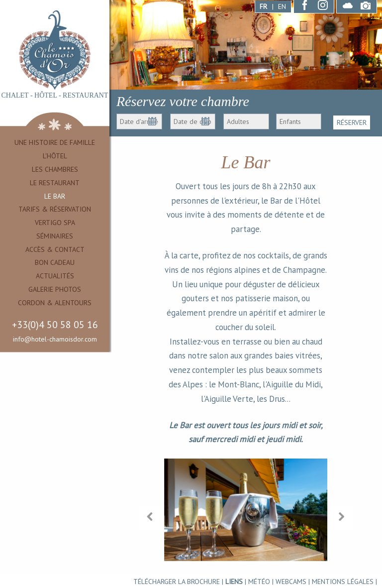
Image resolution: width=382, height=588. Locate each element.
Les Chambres (55, 169)
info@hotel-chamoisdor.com (55, 339)
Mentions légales (343, 582)
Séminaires (55, 236)
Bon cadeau (55, 262)
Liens (234, 582)
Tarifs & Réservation (55, 209)
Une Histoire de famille (55, 142)
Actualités (55, 276)
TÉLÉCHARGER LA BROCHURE (177, 582)
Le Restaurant (55, 183)
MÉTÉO (259, 582)
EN (282, 6)
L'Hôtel (55, 156)
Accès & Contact (55, 249)
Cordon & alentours (55, 303)
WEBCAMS (291, 582)
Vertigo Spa (55, 223)
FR (263, 6)
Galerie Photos (55, 289)
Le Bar (55, 196)
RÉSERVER (352, 121)
